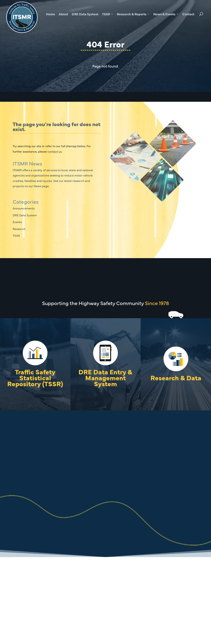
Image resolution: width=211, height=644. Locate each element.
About (63, 14)
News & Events (164, 14)
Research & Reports (132, 14)
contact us (55, 151)
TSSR (106, 14)
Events (17, 222)
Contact (188, 14)
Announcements (24, 208)
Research (19, 229)
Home (51, 14)
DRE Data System (85, 14)
